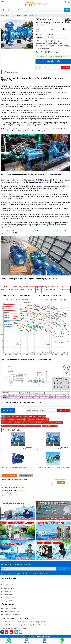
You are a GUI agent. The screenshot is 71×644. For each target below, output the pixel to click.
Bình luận (46, 25)
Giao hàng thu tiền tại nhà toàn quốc (52, 57)
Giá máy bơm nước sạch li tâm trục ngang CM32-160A (17, 448)
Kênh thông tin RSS (6, 601)
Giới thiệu (3, 582)
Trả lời (3, 495)
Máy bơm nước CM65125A (13, 417)
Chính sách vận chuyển (7, 588)
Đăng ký (63, 569)
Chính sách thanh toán (7, 585)
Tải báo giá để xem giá (47, 52)
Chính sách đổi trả (6, 591)
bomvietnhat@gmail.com (13, 614)
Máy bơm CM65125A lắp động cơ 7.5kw (34, 417)
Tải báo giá (67, 29)
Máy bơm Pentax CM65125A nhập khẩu (37, 420)
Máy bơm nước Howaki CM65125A (11, 423)
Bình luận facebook (26, 476)
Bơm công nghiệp (13, 15)
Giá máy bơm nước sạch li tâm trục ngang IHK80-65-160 (53, 467)
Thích (9, 495)
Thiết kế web (36, 636)
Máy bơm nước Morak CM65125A (33, 423)
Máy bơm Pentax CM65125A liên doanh (13, 420)
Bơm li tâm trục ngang (32, 15)
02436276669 (15, 611)
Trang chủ (4, 15)
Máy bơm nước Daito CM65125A (11, 426)
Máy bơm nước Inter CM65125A (53, 423)
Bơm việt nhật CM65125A (50, 426)
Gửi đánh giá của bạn (9, 476)
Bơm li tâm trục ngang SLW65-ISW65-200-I (14, 467)
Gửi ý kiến (61, 483)
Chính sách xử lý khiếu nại (8, 598)
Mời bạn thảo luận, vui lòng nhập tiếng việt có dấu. (27, 481)
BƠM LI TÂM (22, 15)
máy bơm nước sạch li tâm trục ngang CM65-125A (27, 180)
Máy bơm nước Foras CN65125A (31, 426)
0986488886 (13, 608)
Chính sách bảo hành (7, 595)
